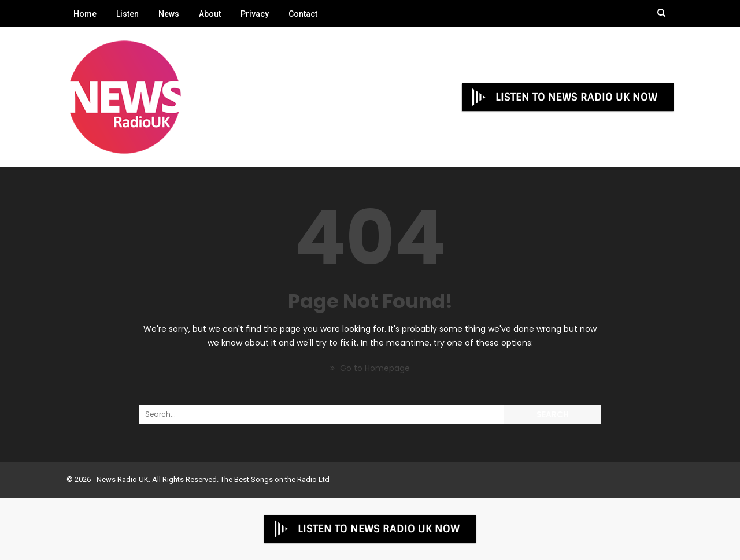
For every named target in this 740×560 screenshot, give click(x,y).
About (210, 14)
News (169, 14)
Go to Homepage (370, 368)
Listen (127, 14)
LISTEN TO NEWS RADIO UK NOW (564, 97)
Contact (303, 14)
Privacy (255, 14)
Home (85, 14)
